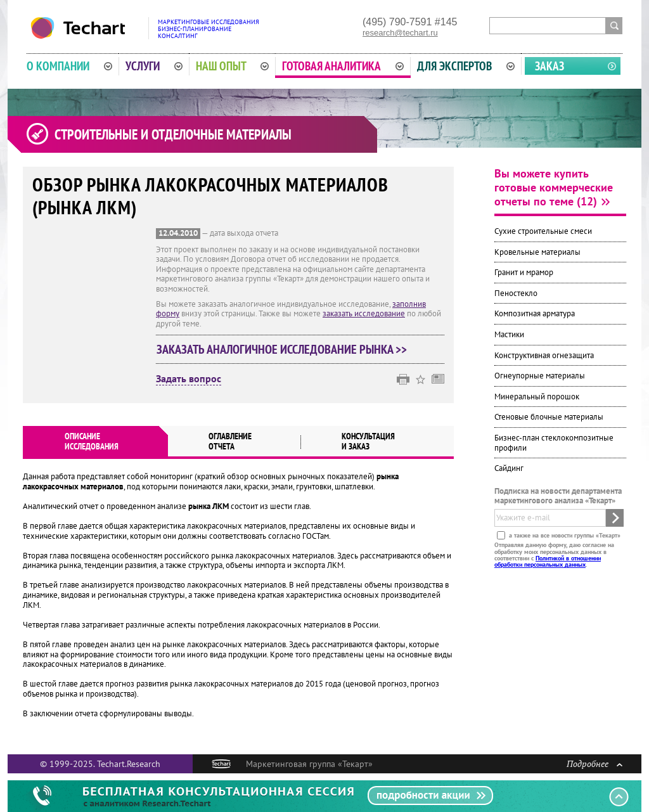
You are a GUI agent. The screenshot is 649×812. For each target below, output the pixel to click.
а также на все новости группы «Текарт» (564, 535)
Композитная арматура (535, 313)
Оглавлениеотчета (230, 441)
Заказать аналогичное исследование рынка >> (282, 349)
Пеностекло (516, 293)
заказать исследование (364, 313)
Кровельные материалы (537, 252)
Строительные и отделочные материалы (173, 134)
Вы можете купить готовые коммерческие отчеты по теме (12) (554, 187)
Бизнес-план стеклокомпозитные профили (554, 443)
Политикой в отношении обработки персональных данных (548, 561)
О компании (69, 66)
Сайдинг (509, 468)
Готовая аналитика (343, 66)
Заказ (549, 66)
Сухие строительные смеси (543, 231)
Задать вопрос (189, 379)
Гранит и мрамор (524, 272)
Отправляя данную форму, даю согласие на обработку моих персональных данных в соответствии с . (554, 555)
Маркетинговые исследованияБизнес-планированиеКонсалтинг (209, 29)
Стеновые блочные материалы (549, 417)
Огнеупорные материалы (540, 376)
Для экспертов (466, 66)
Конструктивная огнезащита (544, 355)
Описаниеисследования (92, 441)
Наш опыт (233, 66)
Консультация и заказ (368, 441)
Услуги (154, 66)
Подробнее (594, 764)
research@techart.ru (400, 33)
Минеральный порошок (537, 396)
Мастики (509, 334)
